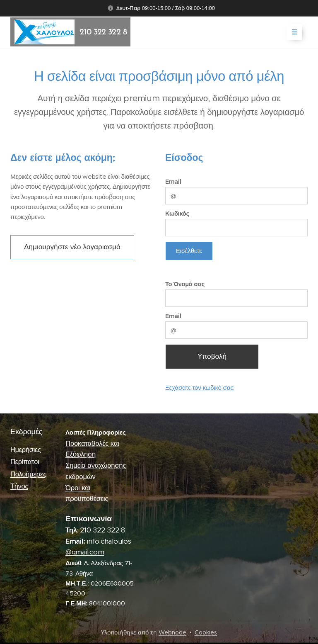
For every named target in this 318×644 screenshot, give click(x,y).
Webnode (172, 632)
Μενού (292, 32)
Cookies (206, 632)
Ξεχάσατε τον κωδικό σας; (200, 388)
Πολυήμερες (28, 474)
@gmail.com (85, 552)
